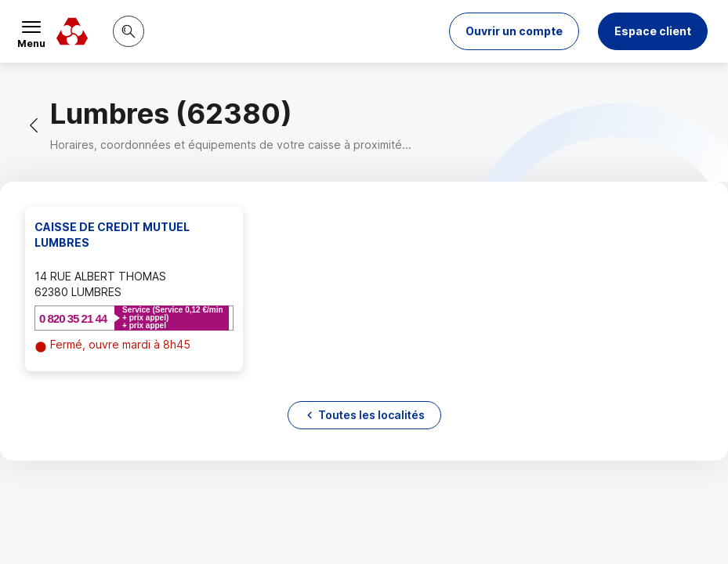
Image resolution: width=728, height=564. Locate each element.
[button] (514, 31)
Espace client (653, 31)
